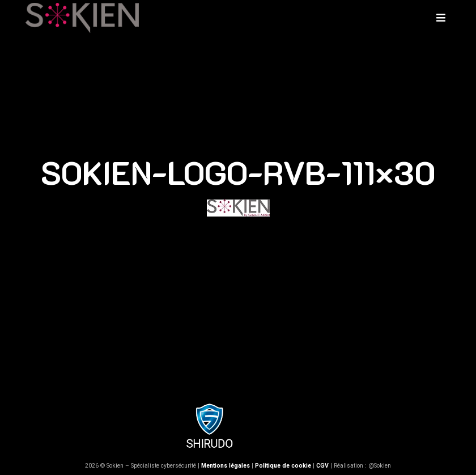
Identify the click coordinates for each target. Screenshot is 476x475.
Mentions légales (226, 466)
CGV (322, 466)
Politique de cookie (283, 466)
